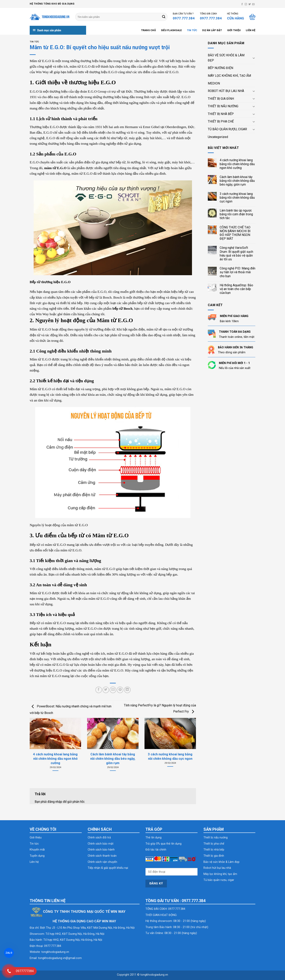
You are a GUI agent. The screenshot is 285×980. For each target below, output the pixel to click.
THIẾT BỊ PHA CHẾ (221, 121)
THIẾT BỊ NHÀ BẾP (221, 114)
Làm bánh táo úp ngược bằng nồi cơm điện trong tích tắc (236, 214)
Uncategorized (218, 137)
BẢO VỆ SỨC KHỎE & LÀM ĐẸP (226, 58)
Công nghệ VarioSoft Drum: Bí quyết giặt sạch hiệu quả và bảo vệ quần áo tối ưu (236, 253)
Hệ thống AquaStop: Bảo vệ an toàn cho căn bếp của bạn (236, 289)
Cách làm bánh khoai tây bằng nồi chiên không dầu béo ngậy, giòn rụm (237, 181)
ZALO (9, 953)
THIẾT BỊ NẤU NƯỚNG (223, 106)
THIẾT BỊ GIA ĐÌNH (221, 99)
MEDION (214, 83)
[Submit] (164, 17)
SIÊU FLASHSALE (171, 30)
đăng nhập (55, 802)
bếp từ (122, 138)
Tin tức (192, 30)
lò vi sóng (149, 162)
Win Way (43, 72)
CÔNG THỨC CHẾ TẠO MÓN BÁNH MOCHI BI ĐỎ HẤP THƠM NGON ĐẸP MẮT (235, 233)
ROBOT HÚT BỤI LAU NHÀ (226, 91)
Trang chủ (148, 30)
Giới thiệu (234, 30)
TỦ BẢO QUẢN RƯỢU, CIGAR (227, 129)
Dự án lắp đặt (212, 30)
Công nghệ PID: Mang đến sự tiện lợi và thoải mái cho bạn (237, 272)
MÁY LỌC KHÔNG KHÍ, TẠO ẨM (229, 76)
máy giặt (135, 138)
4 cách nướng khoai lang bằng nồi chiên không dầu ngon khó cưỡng (237, 164)
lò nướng (134, 162)
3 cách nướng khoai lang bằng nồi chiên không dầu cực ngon (237, 198)
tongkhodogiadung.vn (55, 952)
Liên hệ (251, 30)
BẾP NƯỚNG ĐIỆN (220, 68)
